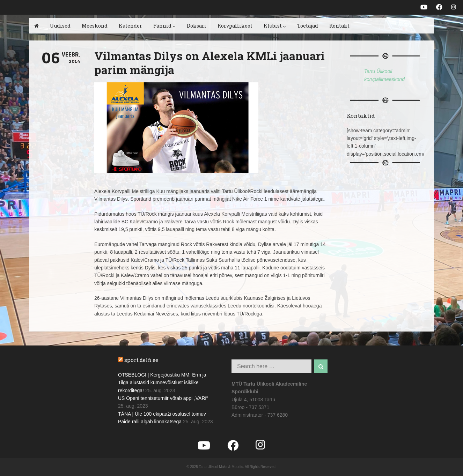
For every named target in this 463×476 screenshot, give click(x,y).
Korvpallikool (235, 26)
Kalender (130, 26)
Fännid (164, 26)
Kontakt (339, 26)
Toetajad (308, 26)
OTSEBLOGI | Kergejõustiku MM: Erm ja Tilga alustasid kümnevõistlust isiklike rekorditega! (162, 383)
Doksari (197, 26)
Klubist (275, 26)
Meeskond (95, 26)
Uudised (60, 26)
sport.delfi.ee (141, 360)
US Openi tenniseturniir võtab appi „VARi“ (163, 398)
